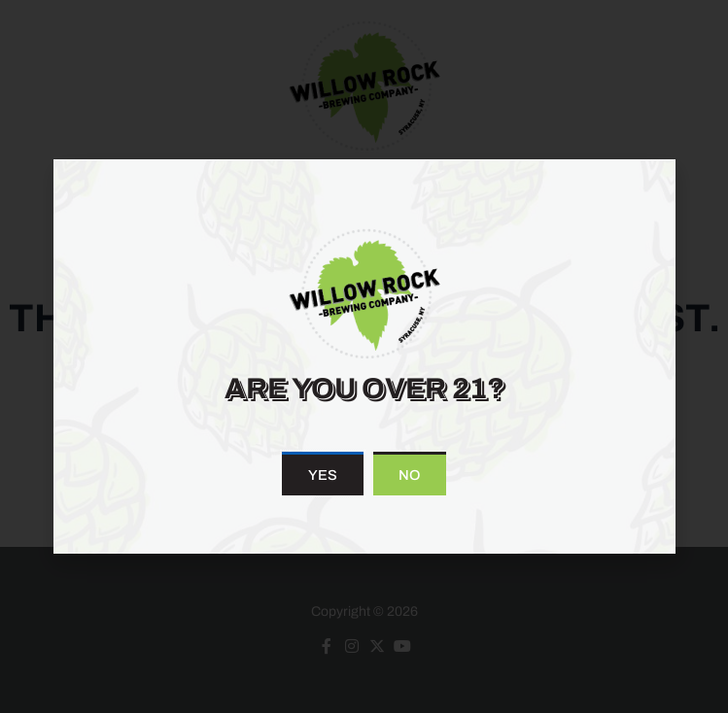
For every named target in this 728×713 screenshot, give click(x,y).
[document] (364, 356)
